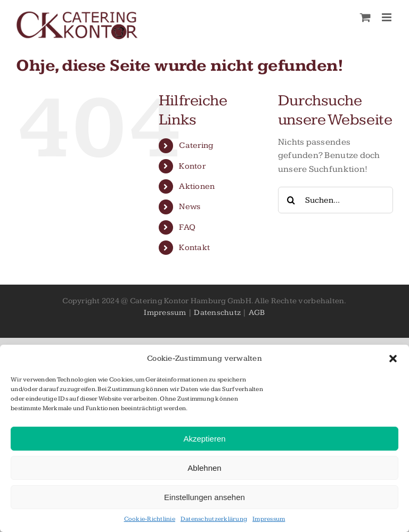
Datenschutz (217, 313)
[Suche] (291, 200)
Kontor (192, 166)
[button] (393, 359)
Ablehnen (204, 468)
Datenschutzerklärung (214, 519)
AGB (257, 313)
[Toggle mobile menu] (387, 17)
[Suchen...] (336, 200)
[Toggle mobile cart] (365, 17)
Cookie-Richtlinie (150, 519)
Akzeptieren (204, 439)
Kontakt (194, 248)
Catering (196, 146)
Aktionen (197, 186)
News (190, 207)
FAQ (187, 227)
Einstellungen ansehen (204, 497)
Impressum (269, 519)
